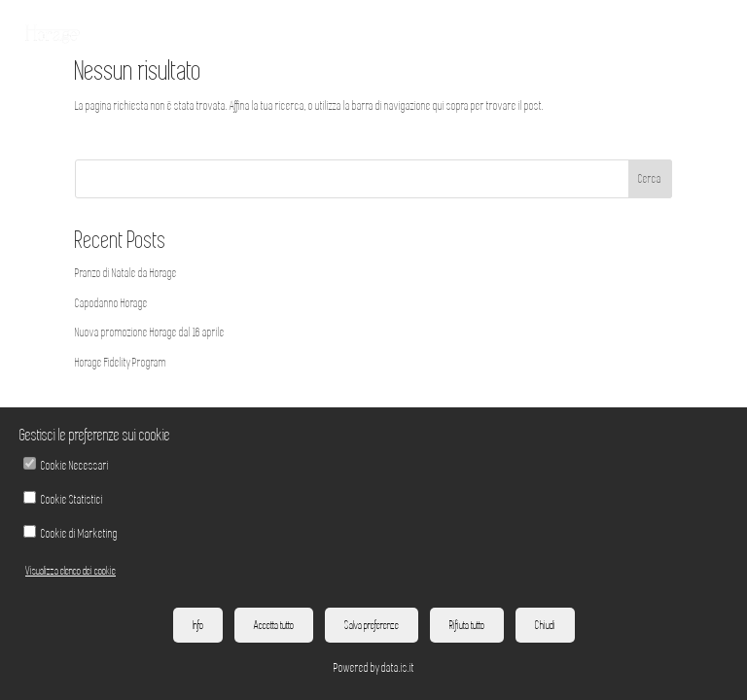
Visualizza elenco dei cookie (71, 571)
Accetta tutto (274, 625)
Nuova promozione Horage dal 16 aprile (150, 332)
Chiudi (545, 625)
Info (198, 625)
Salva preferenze (372, 625)
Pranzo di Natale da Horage (126, 273)
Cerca (650, 179)
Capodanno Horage (111, 303)
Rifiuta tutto (467, 625)
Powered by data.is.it (374, 668)
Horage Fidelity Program (121, 363)
